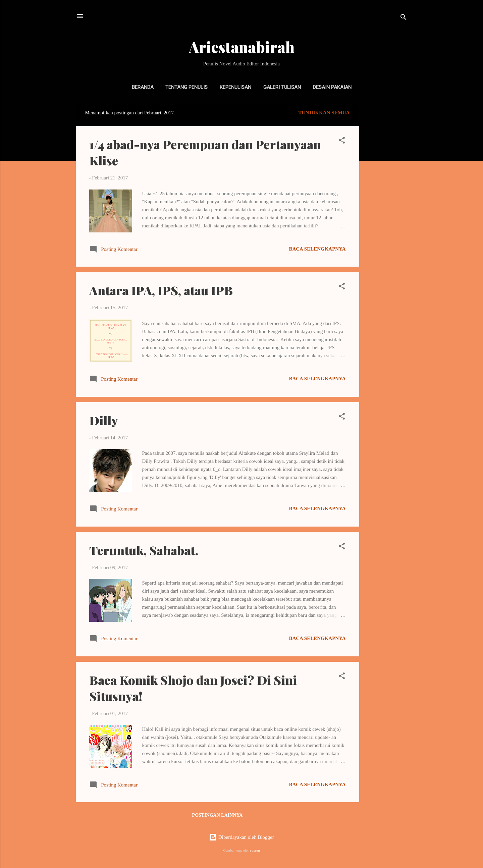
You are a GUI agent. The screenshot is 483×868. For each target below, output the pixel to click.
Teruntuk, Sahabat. (144, 550)
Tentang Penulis (186, 87)
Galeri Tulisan (282, 87)
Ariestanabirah (242, 47)
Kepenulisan (235, 87)
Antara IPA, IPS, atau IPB (161, 290)
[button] (342, 141)
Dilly (104, 420)
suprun (255, 850)
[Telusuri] (404, 18)
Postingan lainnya (218, 815)
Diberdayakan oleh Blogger (241, 837)
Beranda (143, 87)
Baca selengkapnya (317, 249)
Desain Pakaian (332, 87)
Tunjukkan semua (324, 113)
